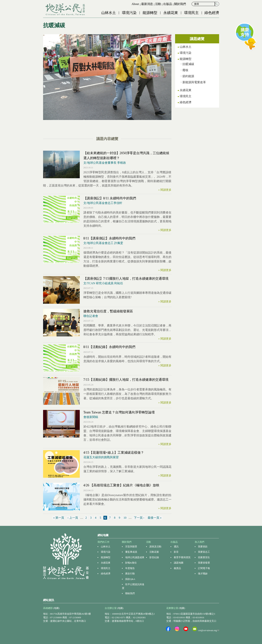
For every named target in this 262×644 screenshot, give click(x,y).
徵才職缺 (203, 574)
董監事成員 (131, 552)
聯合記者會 (91, 316)
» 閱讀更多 (165, 190)
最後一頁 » (155, 518)
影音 (176, 552)
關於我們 (180, 4)
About (135, 4)
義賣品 (177, 568)
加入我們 (199, 542)
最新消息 (147, 4)
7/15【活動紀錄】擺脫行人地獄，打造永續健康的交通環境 (126, 380)
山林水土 (109, 13)
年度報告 (130, 568)
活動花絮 (154, 552)
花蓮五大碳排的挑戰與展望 (101, 457)
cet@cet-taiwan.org (209, 630)
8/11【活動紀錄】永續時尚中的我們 (109, 347)
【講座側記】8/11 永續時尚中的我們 (110, 198)
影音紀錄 (154, 557)
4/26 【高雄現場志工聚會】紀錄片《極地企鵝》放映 (121, 485)
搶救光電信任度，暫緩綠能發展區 (108, 311)
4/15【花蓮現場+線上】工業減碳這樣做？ (114, 453)
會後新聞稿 (91, 417)
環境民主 (191, 13)
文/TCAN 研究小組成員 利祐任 (103, 283)
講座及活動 (155, 547)
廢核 (185, 70)
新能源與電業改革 (194, 82)
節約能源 (188, 76)
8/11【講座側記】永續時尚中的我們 (109, 238)
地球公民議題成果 (135, 557)
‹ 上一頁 (73, 518)
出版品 (168, 4)
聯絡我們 (130, 593)
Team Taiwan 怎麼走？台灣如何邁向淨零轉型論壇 (119, 412)
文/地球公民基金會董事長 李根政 (105, 163)
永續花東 (171, 13)
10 (125, 518)
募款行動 (130, 574)
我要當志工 (204, 552)
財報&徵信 (131, 563)
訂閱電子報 (204, 568)
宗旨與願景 (131, 547)
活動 (158, 4)
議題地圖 (179, 563)
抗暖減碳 (188, 64)
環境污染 (129, 13)
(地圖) (56, 608)
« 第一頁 (59, 518)
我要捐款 (203, 547)
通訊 (176, 547)
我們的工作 (103, 542)
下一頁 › (139, 518)
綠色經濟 (212, 13)
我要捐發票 (204, 563)
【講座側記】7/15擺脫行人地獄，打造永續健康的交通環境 (126, 279)
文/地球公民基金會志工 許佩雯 (103, 243)
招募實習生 (204, 557)
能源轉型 (150, 13)
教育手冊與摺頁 (182, 557)
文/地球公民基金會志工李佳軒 (103, 203)
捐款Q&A (130, 579)
